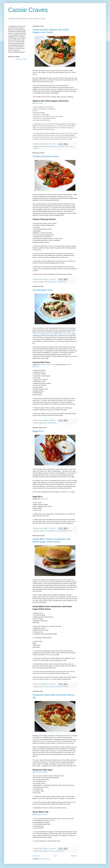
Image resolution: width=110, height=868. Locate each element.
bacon (46, 531)
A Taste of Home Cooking (48, 365)
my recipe (60, 282)
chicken (46, 282)
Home (55, 856)
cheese (52, 851)
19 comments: (52, 684)
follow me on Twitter (21, 59)
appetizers (47, 851)
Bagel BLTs (38, 431)
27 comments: (52, 279)
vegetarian (36, 148)
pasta (51, 146)
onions (61, 687)
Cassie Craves (28, 10)
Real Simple (39, 103)
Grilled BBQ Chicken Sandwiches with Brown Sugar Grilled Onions (52, 540)
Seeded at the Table (42, 815)
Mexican (54, 423)
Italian (50, 282)
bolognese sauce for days (65, 334)
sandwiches (65, 531)
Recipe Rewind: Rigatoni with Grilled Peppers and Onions (51, 31)
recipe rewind (61, 146)
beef (45, 423)
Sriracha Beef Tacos (43, 290)
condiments (57, 851)
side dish (67, 146)
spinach (71, 146)
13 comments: (52, 144)
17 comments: (52, 528)
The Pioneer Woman (42, 772)
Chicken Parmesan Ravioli (46, 156)
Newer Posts (37, 856)
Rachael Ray (45, 499)
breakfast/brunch (52, 531)
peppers (55, 146)
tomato (70, 531)
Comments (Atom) (45, 859)
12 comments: (52, 420)
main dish (47, 146)
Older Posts (74, 856)
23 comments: (52, 849)
